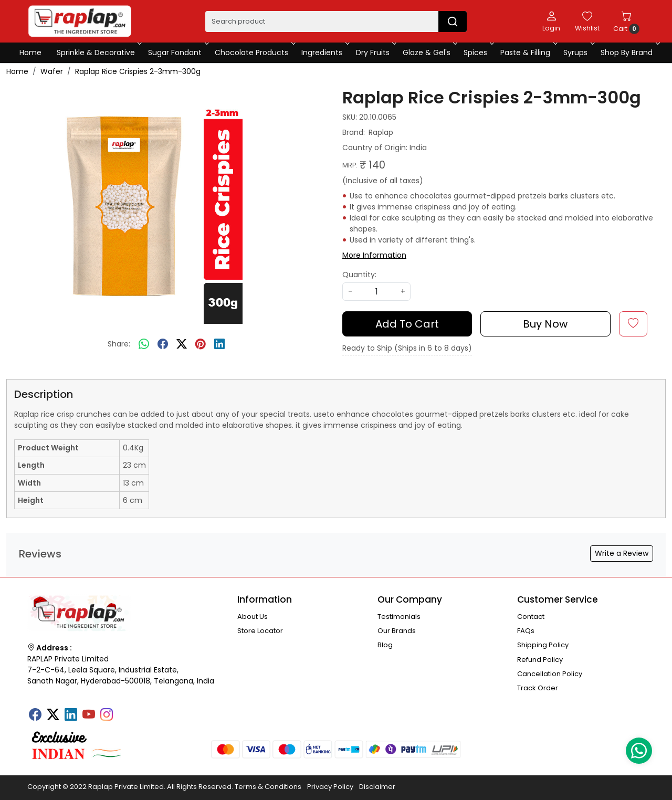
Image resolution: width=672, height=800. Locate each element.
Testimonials (399, 617)
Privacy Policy (330, 787)
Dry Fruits (375, 52)
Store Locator (260, 631)
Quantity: (359, 275)
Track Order (538, 688)
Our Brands (397, 631)
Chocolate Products (254, 52)
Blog (385, 645)
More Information (374, 255)
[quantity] (376, 292)
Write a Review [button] (622, 553)
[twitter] (182, 344)
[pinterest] (201, 344)
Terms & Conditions (268, 787)
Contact (531, 617)
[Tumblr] (124, 711)
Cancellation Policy (550, 674)
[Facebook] (35, 715)
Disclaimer (377, 787)
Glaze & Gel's (429, 52)
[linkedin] (219, 344)
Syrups (578, 52)
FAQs (526, 631)
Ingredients (324, 52)
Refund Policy (540, 660)
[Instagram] (107, 715)
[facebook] (163, 344)
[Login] (551, 21)
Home (30, 52)
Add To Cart (407, 324)
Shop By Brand (629, 52)
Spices (478, 52)
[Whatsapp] (144, 344)
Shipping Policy (543, 645)
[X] (53, 715)
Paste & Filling (528, 52)
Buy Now (545, 324)
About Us (253, 617)
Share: (119, 344)
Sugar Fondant (177, 52)
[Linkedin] (71, 715)
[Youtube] (89, 715)
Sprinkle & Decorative (98, 52)
